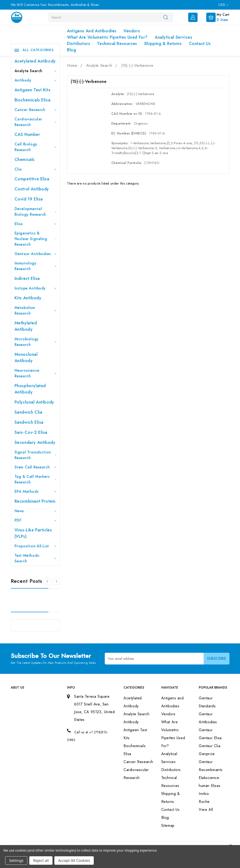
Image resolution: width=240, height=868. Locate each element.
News (36, 511)
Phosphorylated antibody (30, 389)
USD (223, 5)
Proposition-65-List (36, 546)
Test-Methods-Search (36, 558)
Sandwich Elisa (29, 422)
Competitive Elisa (32, 179)
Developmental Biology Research (36, 212)
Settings (16, 861)
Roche (204, 802)
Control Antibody (32, 189)
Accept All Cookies (74, 861)
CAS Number (27, 134)
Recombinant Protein (35, 501)
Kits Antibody (28, 298)
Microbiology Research (36, 342)
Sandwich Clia (28, 412)
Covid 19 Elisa (29, 199)
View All (206, 810)
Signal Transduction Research (36, 455)
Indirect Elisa (27, 278)
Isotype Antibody (36, 288)
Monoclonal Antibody (26, 358)
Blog (71, 50)
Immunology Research (36, 266)
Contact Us (200, 44)
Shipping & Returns (163, 44)
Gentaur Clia (210, 746)
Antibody (36, 80)
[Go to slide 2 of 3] (56, 581)
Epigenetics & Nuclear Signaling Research (36, 239)
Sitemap (168, 825)
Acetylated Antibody (35, 61)
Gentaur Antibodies (36, 254)
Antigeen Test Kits (33, 90)
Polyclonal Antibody (34, 402)
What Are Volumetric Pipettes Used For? (107, 37)
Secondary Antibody (35, 442)
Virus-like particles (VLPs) (33, 533)
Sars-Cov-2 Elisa (31, 432)
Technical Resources (117, 44)
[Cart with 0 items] (214, 17)
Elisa (36, 224)
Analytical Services (173, 37)
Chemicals (25, 160)
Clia (36, 169)
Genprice (207, 754)
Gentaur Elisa (210, 738)
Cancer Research (36, 110)
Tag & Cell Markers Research (36, 479)
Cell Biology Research (36, 147)
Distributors (79, 44)
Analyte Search (36, 71)
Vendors (132, 31)
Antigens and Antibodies (92, 31)
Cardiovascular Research (36, 122)
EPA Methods (36, 491)
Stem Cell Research (36, 467)
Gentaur (206, 730)
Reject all (41, 861)
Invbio (204, 794)
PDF (36, 520)
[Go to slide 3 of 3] (47, 581)
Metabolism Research (36, 310)
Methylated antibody (26, 326)
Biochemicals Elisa (33, 100)
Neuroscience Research (36, 373)
